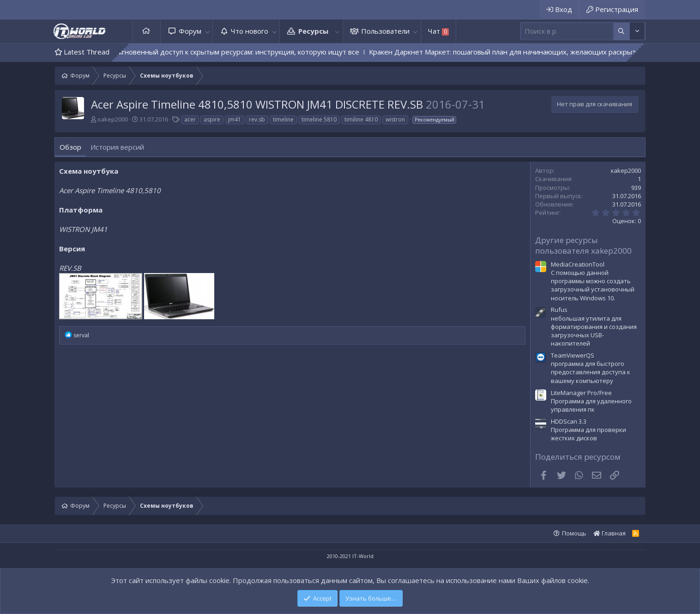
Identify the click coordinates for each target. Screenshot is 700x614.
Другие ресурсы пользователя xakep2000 (583, 246)
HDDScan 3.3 (569, 421)
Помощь (574, 533)
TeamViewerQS (573, 355)
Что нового (250, 31)
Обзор (70, 147)
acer (190, 119)
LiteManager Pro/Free (581, 393)
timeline (283, 119)
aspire (212, 119)
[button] (207, 31)
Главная (146, 31)
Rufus (559, 310)
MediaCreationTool (578, 264)
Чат (438, 31)
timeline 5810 (319, 119)
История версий (117, 147)
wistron (395, 119)
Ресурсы (313, 31)
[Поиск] (567, 31)
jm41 (235, 119)
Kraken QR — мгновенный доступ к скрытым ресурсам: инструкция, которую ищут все (227, 52)
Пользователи (385, 31)
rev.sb (257, 119)
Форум (190, 31)
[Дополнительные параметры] (621, 31)
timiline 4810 (361, 119)
